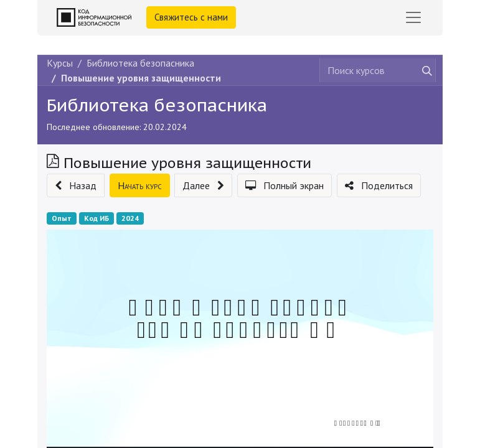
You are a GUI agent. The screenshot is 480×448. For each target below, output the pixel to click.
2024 (130, 218)
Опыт (62, 218)
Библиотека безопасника (157, 105)
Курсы (60, 63)
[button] (76, 185)
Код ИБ (96, 218)
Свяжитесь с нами (191, 17)
